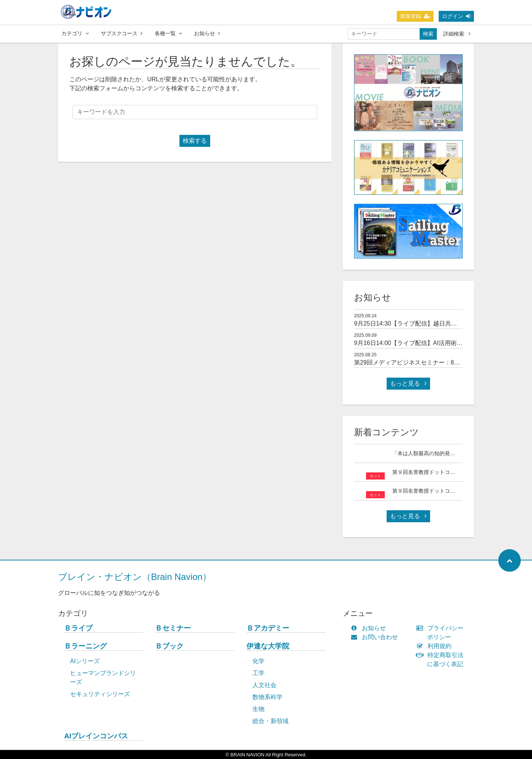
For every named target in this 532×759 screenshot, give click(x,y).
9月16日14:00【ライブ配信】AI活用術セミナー (417, 343)
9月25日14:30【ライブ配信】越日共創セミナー (418, 323)
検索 (428, 34)
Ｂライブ (78, 628)
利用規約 (436, 646)
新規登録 (415, 16)
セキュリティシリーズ (100, 694)
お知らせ (207, 33)
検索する (195, 141)
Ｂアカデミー (268, 628)
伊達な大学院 (268, 646)
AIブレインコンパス (96, 736)
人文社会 (265, 685)
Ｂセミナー (173, 628)
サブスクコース (122, 33)
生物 (259, 709)
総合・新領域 (270, 721)
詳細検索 (457, 34)
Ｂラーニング (85, 646)
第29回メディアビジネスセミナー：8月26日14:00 (421, 362)
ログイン (456, 16)
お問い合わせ (376, 637)
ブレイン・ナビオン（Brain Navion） (135, 577)
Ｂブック (169, 646)
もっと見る (408, 383)
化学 (259, 661)
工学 (259, 673)
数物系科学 (267, 697)
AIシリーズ (85, 661)
